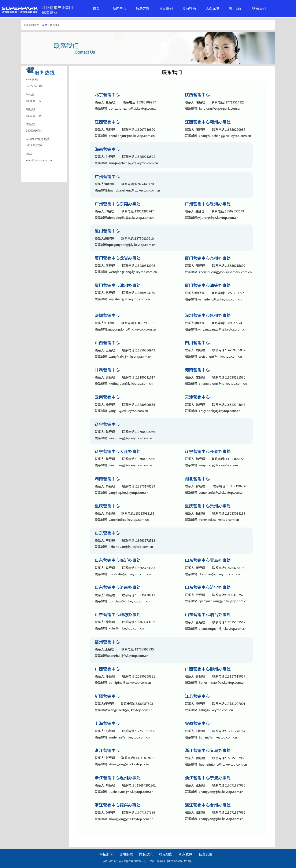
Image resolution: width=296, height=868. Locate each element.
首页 (96, 8)
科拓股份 (106, 854)
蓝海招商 (189, 8)
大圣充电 (212, 8)
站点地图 (166, 854)
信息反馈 (206, 854)
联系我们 (259, 8)
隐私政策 (146, 854)
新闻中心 (119, 8)
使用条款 (126, 854)
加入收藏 (186, 854)
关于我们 (236, 8)
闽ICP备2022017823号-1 (180, 861)
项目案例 (166, 8)
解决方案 (143, 8)
